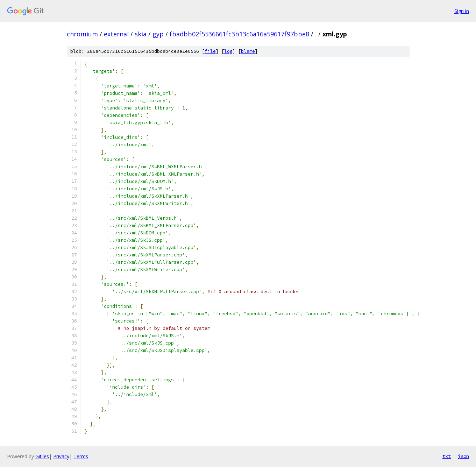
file (210, 51)
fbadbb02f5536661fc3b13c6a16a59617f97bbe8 (239, 34)
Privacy (61, 456)
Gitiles (42, 456)
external (116, 34)
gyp (158, 34)
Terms (81, 456)
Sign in (462, 11)
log (228, 51)
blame (248, 51)
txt (447, 456)
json (463, 456)
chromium (82, 34)
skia (141, 34)
